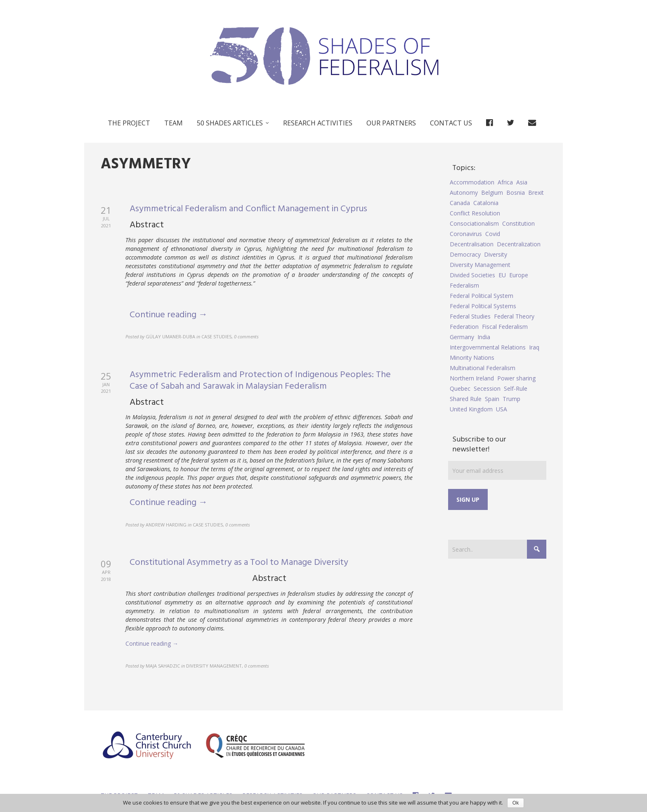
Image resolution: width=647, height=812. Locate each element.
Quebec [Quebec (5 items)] (460, 388)
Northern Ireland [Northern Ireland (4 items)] (472, 378)
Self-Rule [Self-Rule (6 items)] (516, 388)
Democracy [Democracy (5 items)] (465, 254)
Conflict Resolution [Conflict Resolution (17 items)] (475, 213)
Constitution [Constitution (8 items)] (518, 223)
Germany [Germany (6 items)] (462, 337)
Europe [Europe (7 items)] (519, 275)
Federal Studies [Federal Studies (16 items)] (470, 316)
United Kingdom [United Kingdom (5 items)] (471, 409)
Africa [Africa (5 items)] (505, 182)
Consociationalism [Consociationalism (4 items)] (474, 223)
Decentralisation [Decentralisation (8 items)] (472, 244)
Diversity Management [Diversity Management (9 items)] (480, 265)
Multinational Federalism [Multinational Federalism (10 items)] (483, 368)
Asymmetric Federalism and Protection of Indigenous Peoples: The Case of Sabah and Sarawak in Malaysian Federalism (260, 381)
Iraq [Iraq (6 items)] (534, 347)
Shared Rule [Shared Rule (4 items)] (466, 399)
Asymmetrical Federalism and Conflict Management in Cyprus (248, 209)
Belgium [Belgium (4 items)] (492, 192)
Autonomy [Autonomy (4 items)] (464, 192)
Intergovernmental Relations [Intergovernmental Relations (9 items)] (488, 347)
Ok (516, 803)
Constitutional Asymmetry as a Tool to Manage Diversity (239, 563)
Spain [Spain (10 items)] (492, 399)
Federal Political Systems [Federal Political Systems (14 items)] (483, 306)
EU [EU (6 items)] (502, 275)
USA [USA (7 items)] (502, 409)
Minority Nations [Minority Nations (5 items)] (472, 358)
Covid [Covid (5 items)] (493, 234)
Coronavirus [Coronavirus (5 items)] (466, 234)
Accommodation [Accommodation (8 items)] (472, 182)
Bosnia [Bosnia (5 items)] (516, 192)
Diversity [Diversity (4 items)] (496, 254)
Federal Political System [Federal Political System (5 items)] (482, 296)
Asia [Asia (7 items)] (522, 182)
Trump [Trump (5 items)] (511, 399)
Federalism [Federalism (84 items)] (464, 285)
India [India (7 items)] (484, 337)
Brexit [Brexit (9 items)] (536, 192)
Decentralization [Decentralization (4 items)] (519, 244)
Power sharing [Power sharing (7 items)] (516, 378)
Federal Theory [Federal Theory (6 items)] (514, 316)
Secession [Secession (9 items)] (487, 388)
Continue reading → (169, 315)
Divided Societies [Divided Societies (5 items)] (472, 275)
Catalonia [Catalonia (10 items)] (486, 203)
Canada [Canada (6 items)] (460, 203)
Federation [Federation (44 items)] (464, 327)
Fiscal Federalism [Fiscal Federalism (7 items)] (505, 327)
